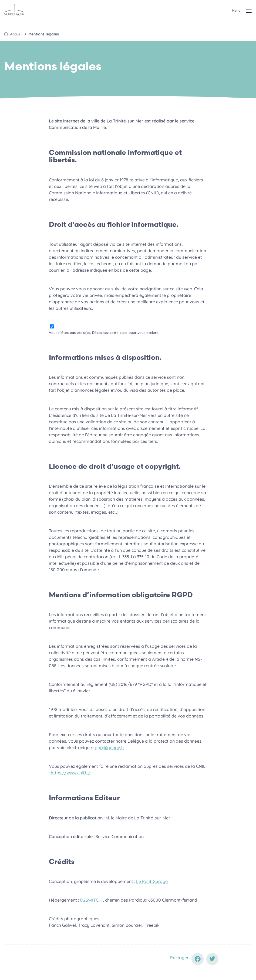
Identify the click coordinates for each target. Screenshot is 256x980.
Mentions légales (44, 34)
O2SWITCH (91, 900)
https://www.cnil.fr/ (71, 773)
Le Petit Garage (152, 881)
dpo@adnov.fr (110, 748)
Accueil (16, 34)
